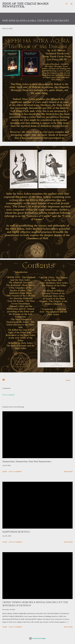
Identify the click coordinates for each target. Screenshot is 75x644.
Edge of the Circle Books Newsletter (25, 5)
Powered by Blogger (38, 638)
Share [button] (68, 380)
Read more (68, 472)
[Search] (67, 4)
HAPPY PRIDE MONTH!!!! (16, 532)
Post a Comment (8, 395)
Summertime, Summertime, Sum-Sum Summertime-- (27, 461)
